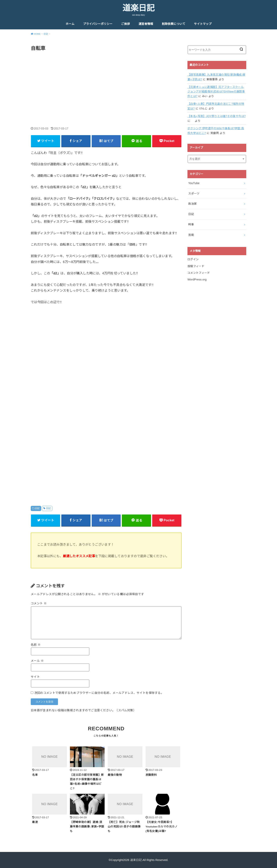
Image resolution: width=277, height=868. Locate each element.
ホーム (70, 24)
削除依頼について (174, 24)
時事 (191, 224)
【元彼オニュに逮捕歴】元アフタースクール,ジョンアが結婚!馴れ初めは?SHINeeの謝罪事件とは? (216, 92)
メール (37, 661)
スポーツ (194, 193)
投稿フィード (196, 266)
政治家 (192, 204)
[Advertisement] (106, 85)
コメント (39, 603)
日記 (37, 508)
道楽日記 (138, 8)
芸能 (191, 235)
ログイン (193, 259)
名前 (36, 645)
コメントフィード (199, 273)
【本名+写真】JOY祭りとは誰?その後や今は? (217, 116)
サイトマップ (203, 24)
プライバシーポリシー (98, 24)
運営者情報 (146, 24)
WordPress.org (197, 279)
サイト (35, 677)
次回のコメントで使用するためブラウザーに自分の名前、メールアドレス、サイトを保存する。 (99, 693)
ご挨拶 (125, 24)
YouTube (194, 183)
